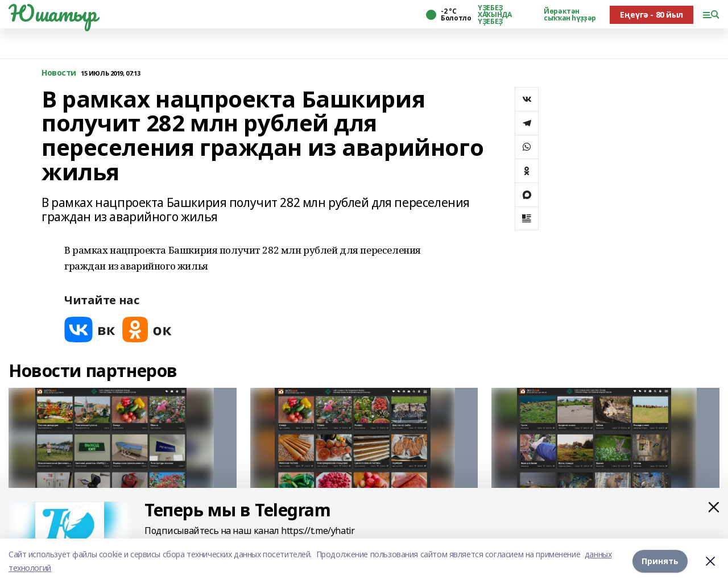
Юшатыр (52, 13)
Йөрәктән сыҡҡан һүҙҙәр (570, 15)
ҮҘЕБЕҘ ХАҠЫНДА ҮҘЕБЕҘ (495, 15)
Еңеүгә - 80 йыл (652, 15)
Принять (660, 561)
